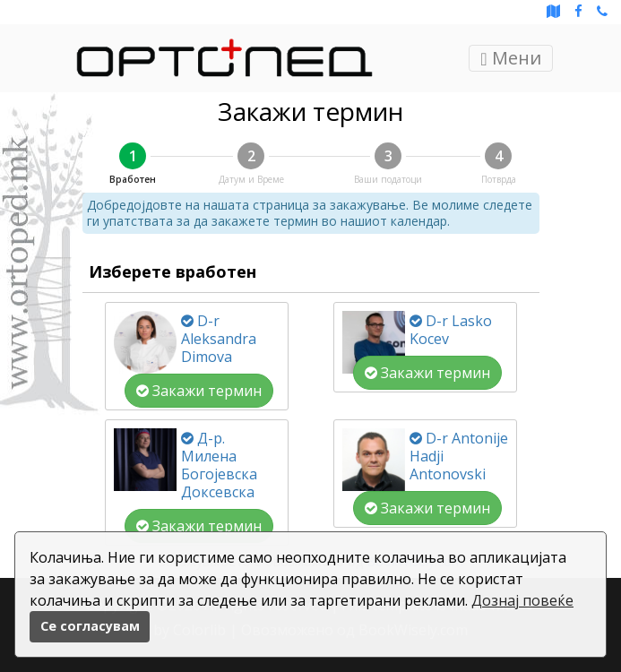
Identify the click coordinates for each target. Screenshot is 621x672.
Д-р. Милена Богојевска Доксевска (219, 465)
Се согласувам (90, 626)
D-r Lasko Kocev (451, 330)
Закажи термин (199, 391)
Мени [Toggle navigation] (510, 58)
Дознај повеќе (522, 600)
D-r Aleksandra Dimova (219, 339)
